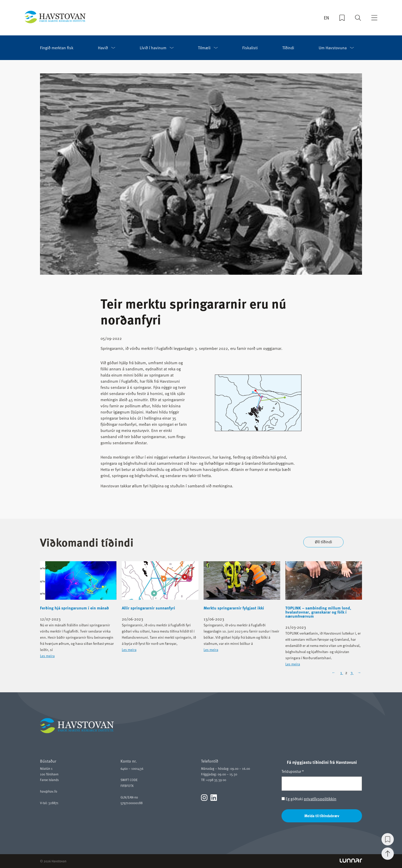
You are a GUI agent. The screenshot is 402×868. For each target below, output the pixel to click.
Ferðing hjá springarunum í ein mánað (74, 608)
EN (326, 18)
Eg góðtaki (309, 799)
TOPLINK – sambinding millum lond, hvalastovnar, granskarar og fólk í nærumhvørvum (318, 612)
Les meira (47, 656)
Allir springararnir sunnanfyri (148, 608)
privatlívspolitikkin (320, 799)
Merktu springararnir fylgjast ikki (234, 608)
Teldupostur (293, 771)
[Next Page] (359, 673)
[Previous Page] (335, 673)
